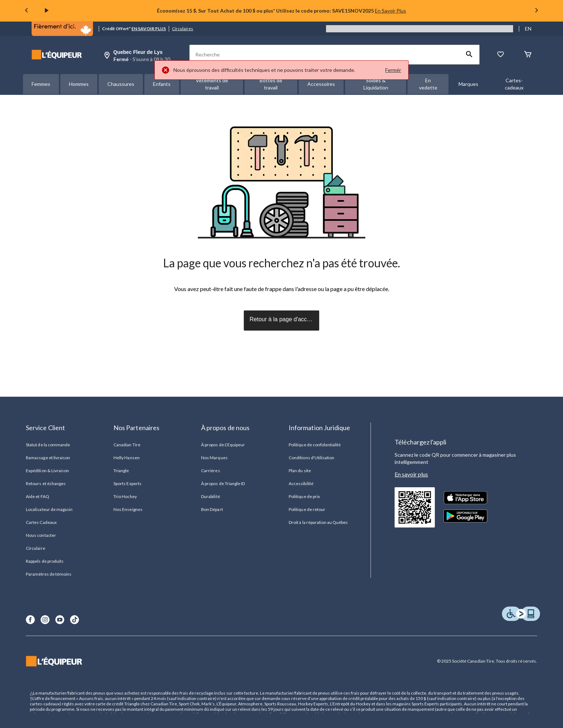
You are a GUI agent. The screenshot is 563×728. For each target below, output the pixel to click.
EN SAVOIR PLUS (149, 29)
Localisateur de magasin (49, 509)
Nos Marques (214, 458)
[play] (47, 11)
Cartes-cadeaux (514, 84)
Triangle (121, 471)
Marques (468, 84)
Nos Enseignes (128, 509)
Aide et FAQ (37, 496)
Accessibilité (301, 483)
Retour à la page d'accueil (283, 319)
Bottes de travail (271, 84)
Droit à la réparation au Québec (318, 522)
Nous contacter (41, 535)
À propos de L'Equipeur (223, 445)
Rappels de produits (45, 561)
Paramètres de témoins (49, 574)
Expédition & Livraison (47, 471)
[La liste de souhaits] (501, 55)
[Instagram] (45, 620)
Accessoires (321, 84)
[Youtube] (60, 620)
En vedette (428, 84)
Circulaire (35, 548)
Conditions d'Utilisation (311, 458)
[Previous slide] (27, 11)
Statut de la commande (48, 445)
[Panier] (528, 55)
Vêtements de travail (212, 84)
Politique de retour (307, 509)
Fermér (393, 70)
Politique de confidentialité (315, 445)
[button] (469, 55)
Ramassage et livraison (48, 458)
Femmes (41, 84)
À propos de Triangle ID (223, 483)
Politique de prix (304, 496)
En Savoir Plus (390, 11)
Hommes (79, 84)
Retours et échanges (46, 483)
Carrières (210, 471)
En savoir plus (411, 474)
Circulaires (183, 29)
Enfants (162, 84)
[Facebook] (30, 620)
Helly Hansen (126, 458)
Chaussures (121, 84)
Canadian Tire (127, 445)
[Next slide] (536, 11)
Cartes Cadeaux (41, 522)
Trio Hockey (125, 496)
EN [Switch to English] (528, 29)
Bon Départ (212, 509)
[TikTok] (75, 620)
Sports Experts (127, 483)
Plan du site (300, 471)
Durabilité (210, 496)
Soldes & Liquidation (376, 84)
